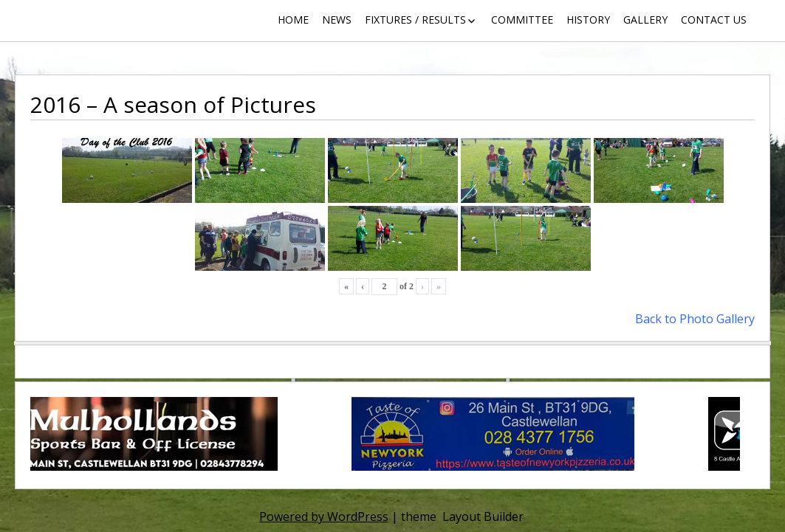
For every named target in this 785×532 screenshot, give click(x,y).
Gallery (645, 20)
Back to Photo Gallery (695, 319)
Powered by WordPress (324, 517)
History (588, 20)
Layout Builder (483, 517)
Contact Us (714, 20)
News (337, 20)
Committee (522, 20)
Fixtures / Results (415, 20)
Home (293, 20)
